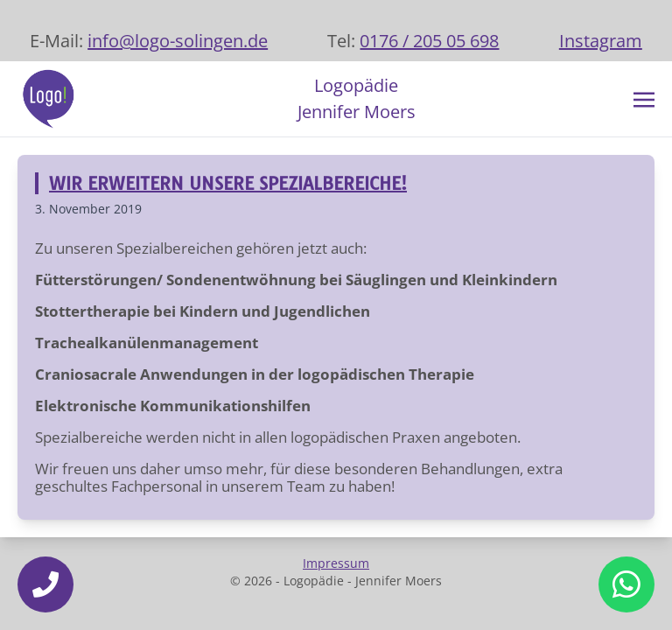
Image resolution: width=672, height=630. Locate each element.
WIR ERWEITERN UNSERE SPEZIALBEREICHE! (228, 183)
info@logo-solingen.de (178, 41)
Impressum (336, 563)
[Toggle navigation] (644, 98)
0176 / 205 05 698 (429, 41)
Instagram (601, 41)
